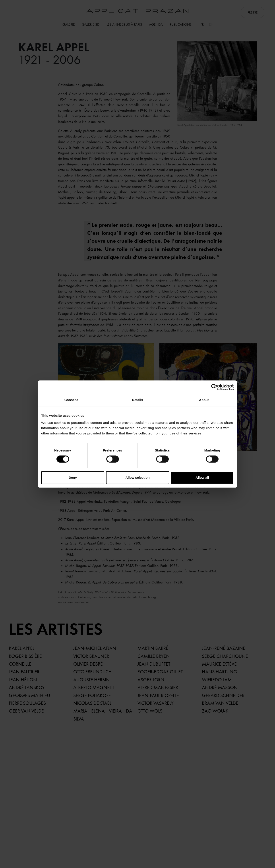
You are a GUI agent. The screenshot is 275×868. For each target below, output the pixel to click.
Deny (73, 478)
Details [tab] (137, 400)
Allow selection (137, 478)
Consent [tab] (71, 400)
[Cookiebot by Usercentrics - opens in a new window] (214, 387)
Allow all (202, 478)
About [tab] (204, 400)
